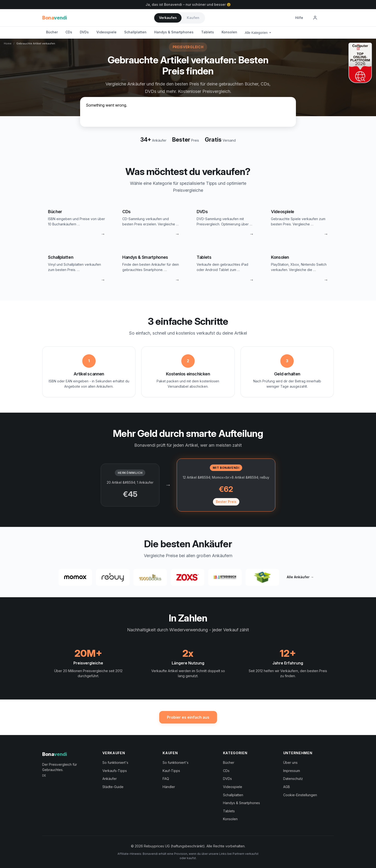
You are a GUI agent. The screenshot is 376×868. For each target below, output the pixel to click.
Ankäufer (110, 779)
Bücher (52, 32)
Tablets (208, 32)
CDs (69, 32)
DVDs (84, 32)
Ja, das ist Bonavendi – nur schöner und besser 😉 (188, 4)
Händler (169, 787)
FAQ (166, 779)
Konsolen (229, 32)
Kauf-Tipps (171, 771)
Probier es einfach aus (188, 717)
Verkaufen (168, 18)
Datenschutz (293, 779)
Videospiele (106, 32)
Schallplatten (135, 32)
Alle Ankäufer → (300, 577)
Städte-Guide (113, 787)
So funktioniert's (115, 763)
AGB (287, 787)
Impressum (292, 771)
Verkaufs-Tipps (115, 771)
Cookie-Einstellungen (300, 795)
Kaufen (193, 18)
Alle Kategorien (258, 33)
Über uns (290, 763)
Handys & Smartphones (174, 32)
